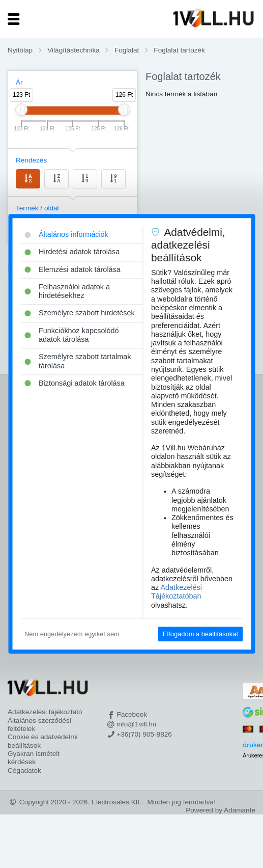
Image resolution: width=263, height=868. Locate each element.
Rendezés (31, 160)
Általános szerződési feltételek (39, 725)
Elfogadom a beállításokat (200, 634)
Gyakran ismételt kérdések (34, 758)
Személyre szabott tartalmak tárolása (78, 361)
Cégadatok (24, 770)
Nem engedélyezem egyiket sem (72, 634)
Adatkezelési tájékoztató (45, 712)
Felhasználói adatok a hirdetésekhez (67, 291)
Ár (19, 82)
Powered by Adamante (221, 810)
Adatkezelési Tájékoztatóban (177, 592)
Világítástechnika (74, 50)
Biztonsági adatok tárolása (75, 383)
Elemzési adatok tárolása (72, 269)
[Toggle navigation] (14, 19)
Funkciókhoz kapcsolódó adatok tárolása (72, 335)
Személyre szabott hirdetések (80, 313)
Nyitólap (20, 50)
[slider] (21, 110)
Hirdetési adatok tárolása (72, 252)
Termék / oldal (37, 208)
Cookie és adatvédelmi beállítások (43, 741)
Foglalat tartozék (179, 50)
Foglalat (127, 50)
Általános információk (66, 234)
